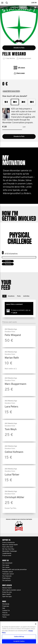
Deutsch (15, 7)
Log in (15, 313)
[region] (19, 633)
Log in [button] (34, 3)
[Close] (36, 624)
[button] (2, 3)
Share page (19, 73)
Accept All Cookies (19, 641)
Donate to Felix (19, 137)
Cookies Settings (19, 637)
